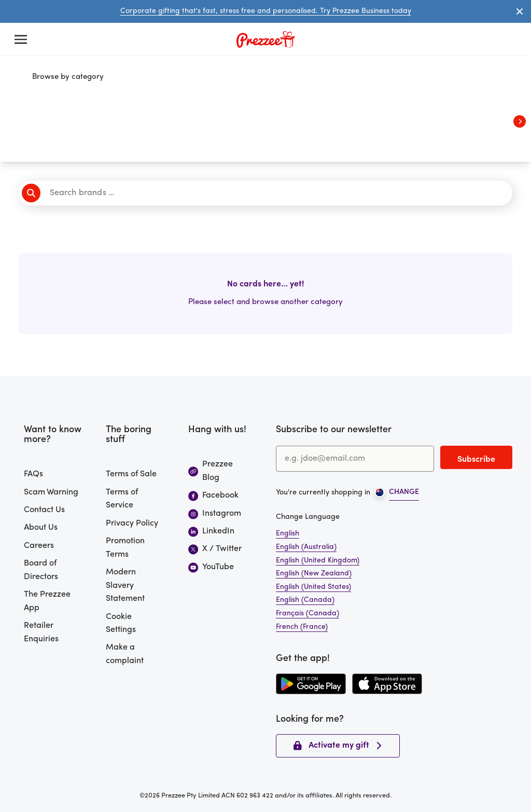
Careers (39, 546)
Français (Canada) (308, 614)
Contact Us (44, 510)
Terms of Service (122, 499)
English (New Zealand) (314, 574)
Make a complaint (125, 654)
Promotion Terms (125, 548)
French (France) (302, 627)
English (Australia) (306, 547)
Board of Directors (41, 570)
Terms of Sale (131, 474)
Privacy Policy (132, 524)
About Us (41, 528)
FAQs (33, 474)
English (288, 534)
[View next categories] (520, 121)
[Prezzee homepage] (265, 39)
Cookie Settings (121, 624)
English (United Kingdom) (318, 561)
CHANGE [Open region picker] (404, 492)
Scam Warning (51, 492)
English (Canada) (305, 600)
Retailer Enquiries (41, 632)
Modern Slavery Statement (125, 586)
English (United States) (313, 587)
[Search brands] (269, 193)
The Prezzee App (47, 601)
